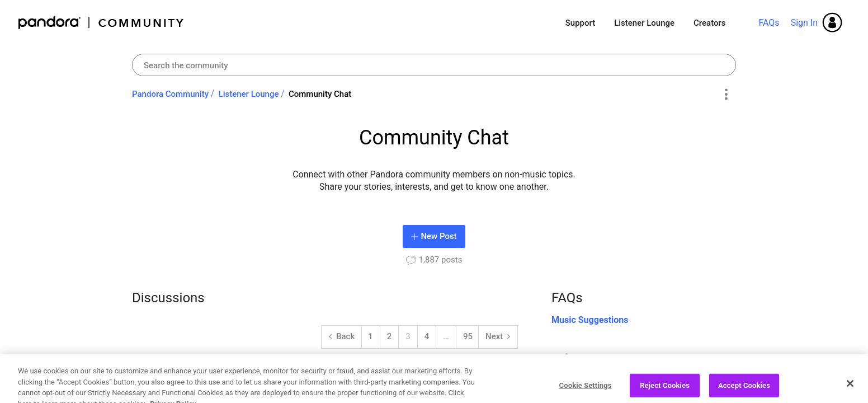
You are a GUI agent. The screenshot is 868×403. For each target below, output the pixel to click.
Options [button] (726, 95)
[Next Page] (498, 337)
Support (580, 23)
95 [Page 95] (468, 336)
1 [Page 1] (371, 336)
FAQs (769, 23)
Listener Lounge (644, 23)
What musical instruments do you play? (257, 375)
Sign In (804, 23)
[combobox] (434, 65)
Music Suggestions (590, 320)
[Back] (342, 337)
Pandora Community (102, 23)
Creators (709, 23)
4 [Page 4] (427, 336)
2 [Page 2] (390, 336)
